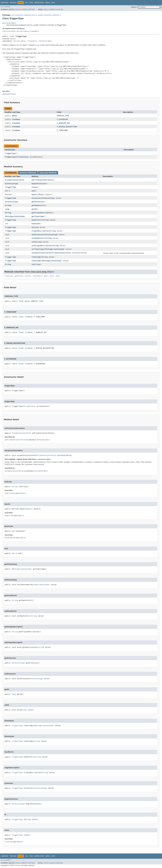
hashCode (35, 224)
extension (36, 198)
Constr (24, 10)
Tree (31, 3)
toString (35, 264)
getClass (19, 276)
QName (15, 116)
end (33, 191)
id (32, 227)
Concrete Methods (48, 173)
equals (35, 194)
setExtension (37, 235)
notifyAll (37, 276)
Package (13, 3)
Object (13, 39)
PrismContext (23, 157)
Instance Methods (28, 173)
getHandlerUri (38, 205)
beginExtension (39, 184)
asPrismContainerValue (42, 180)
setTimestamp (37, 249)
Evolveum (17, 865)
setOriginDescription (42, 246)
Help (53, 3)
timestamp (36, 257)
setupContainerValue (41, 253)
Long (7, 209)
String (8, 205)
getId (34, 209)
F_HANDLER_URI (63, 123)
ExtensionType (12, 184)
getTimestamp (37, 216)
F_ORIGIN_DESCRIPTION (67, 127)
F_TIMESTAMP (62, 130)
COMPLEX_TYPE (63, 116)
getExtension (37, 202)
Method (32, 10)
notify (28, 276)
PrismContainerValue (15, 180)
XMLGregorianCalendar (15, 216)
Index (48, 3)
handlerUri (36, 220)
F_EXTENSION (62, 119)
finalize (9, 276)
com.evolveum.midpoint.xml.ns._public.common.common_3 (36, 15)
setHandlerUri (38, 238)
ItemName (16, 119)
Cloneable (34, 31)
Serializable (22, 31)
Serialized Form (9, 94)
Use (26, 3)
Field (18, 10)
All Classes (5, 7)
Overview (5, 3)
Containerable (9, 31)
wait (46, 276)
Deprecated (39, 3)
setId (34, 242)
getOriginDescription (42, 213)
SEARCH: (134, 7)
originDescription (40, 231)
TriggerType (10, 153)
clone (34, 187)
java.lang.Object (9, 23)
